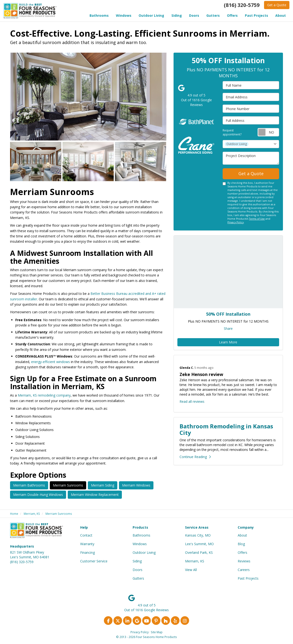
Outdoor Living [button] (151, 15)
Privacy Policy (236, 222)
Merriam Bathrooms (29, 485)
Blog (241, 544)
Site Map (157, 632)
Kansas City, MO (198, 535)
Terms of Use (257, 219)
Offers (242, 552)
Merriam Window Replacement (95, 495)
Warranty (87, 544)
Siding (137, 561)
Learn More (228, 342)
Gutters (138, 578)
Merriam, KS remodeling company (44, 395)
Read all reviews (192, 401)
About (242, 535)
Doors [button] (194, 15)
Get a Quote (277, 5)
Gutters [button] (213, 15)
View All (191, 570)
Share (228, 328)
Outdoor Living (144, 552)
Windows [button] (124, 15)
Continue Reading (195, 457)
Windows (140, 544)
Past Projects (248, 578)
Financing (87, 552)
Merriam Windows (136, 485)
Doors (138, 570)
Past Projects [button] (256, 15)
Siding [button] (177, 15)
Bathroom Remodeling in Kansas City (226, 429)
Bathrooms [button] (99, 15)
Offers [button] (232, 15)
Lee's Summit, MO (199, 544)
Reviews (244, 561)
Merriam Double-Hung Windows (38, 495)
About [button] (281, 15)
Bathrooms (141, 535)
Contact (86, 535)
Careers (244, 570)
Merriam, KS (195, 561)
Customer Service (94, 561)
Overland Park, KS (199, 552)
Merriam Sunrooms (68, 485)
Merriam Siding (103, 485)
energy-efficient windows (51, 362)
